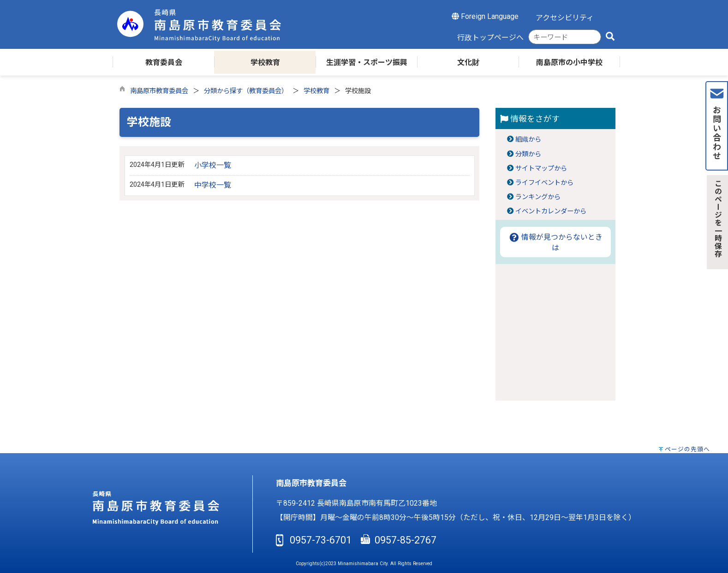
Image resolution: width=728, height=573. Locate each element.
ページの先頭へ (687, 449)
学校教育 (316, 91)
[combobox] (565, 37)
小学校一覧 (213, 165)
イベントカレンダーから (551, 211)
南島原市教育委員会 (159, 91)
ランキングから (538, 197)
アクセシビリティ (565, 18)
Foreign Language (485, 16)
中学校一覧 (213, 185)
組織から (528, 139)
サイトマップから (541, 168)
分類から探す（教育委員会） (246, 91)
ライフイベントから (544, 183)
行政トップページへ (490, 38)
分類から (528, 154)
